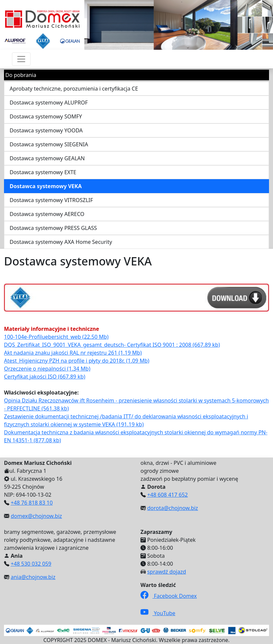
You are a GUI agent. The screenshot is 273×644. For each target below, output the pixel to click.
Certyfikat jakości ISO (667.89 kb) (45, 377)
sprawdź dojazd (167, 572)
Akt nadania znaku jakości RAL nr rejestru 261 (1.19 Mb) (73, 353)
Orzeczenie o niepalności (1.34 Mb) (47, 369)
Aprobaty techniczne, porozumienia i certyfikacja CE (74, 89)
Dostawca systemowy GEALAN (47, 158)
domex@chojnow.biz (36, 516)
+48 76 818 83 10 (32, 503)
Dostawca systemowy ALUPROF (49, 103)
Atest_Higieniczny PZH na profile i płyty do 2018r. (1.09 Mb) (77, 361)
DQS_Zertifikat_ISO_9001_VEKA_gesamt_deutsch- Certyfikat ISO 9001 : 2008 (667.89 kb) (112, 345)
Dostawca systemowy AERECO (47, 214)
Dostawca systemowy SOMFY (46, 116)
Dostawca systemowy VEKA (46, 186)
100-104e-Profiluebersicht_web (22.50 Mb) (56, 337)
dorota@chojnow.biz (173, 508)
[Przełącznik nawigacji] (21, 59)
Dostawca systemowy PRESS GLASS (53, 228)
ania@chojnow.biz (33, 577)
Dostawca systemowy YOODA (46, 130)
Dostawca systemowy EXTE (43, 172)
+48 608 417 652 (167, 495)
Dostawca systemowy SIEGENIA (49, 144)
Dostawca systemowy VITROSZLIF (51, 200)
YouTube (158, 613)
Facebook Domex (169, 596)
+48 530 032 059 (31, 564)
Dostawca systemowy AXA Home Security (61, 242)
